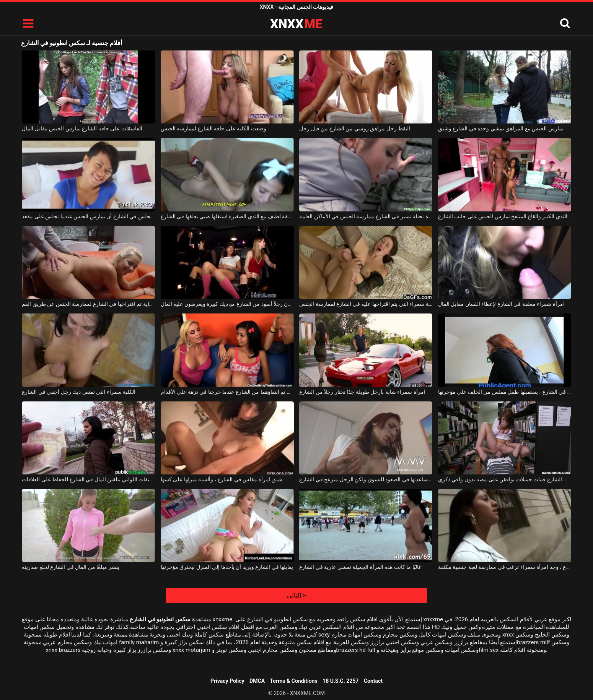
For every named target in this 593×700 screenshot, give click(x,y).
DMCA (257, 681)
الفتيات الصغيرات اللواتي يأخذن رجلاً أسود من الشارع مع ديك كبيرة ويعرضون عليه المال (227, 304)
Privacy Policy (227, 681)
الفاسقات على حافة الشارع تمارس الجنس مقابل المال (82, 128)
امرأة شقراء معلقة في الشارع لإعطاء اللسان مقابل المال (501, 304)
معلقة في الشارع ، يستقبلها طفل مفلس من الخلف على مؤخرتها (505, 392)
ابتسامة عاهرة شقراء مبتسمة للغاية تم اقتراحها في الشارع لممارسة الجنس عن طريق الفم (88, 304)
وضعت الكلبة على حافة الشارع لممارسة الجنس (213, 128)
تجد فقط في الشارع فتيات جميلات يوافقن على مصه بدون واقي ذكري (505, 479)
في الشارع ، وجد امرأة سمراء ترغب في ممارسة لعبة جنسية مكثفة (505, 567)
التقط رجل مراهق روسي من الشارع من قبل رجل (355, 128)
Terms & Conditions (294, 681)
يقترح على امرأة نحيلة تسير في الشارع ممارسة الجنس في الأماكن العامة (366, 216)
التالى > (296, 595)
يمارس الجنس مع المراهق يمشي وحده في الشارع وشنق (501, 128)
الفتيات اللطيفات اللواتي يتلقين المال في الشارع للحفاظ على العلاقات (88, 479)
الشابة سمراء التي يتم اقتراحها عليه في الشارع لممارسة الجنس (366, 304)
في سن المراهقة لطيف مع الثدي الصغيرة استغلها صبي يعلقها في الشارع (227, 216)
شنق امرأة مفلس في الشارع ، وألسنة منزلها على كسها (222, 479)
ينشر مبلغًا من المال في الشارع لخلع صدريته (70, 567)
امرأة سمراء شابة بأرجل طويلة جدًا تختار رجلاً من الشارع (362, 392)
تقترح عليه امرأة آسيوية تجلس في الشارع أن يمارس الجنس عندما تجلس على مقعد (88, 216)
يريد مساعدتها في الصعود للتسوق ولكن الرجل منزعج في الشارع (366, 479)
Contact (373, 681)
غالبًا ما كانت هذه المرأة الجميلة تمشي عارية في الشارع (360, 567)
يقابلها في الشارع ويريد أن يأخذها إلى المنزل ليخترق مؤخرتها (227, 567)
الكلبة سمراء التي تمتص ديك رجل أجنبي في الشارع (79, 392)
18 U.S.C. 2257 (340, 681)
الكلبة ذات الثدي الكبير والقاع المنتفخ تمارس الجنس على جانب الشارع (505, 216)
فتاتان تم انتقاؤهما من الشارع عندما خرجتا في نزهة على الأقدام (227, 392)
